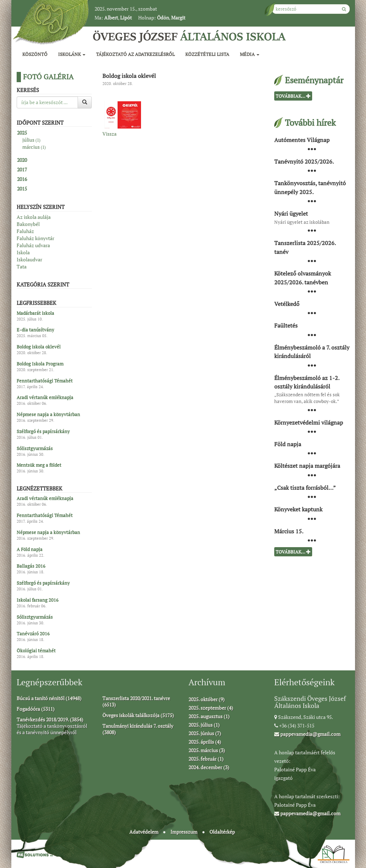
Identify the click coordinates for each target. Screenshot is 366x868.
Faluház (25, 231)
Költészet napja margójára (307, 466)
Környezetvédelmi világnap (309, 422)
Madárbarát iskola (35, 313)
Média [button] (250, 54)
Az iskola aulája (34, 217)
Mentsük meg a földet (39, 465)
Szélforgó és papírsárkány (43, 431)
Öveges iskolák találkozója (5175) (138, 715)
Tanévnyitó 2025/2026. (304, 161)
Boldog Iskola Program (40, 364)
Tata (22, 266)
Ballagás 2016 (31, 566)
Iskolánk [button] (72, 54)
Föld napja (288, 444)
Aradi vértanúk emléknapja (45, 398)
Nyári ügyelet (291, 214)
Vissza (109, 134)
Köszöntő (35, 54)
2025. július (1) (204, 725)
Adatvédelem (144, 832)
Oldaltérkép (222, 832)
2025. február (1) (206, 759)
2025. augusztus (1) (209, 716)
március (34, 147)
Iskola (23, 252)
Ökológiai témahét (36, 651)
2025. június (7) (205, 733)
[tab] (54, 133)
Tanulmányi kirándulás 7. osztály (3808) (138, 729)
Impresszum (184, 832)
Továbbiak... (293, 96)
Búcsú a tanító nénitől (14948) (49, 698)
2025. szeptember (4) (211, 708)
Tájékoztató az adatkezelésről (135, 54)
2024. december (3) (209, 767)
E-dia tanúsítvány (35, 330)
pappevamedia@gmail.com (307, 734)
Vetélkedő (287, 304)
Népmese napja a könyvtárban (48, 415)
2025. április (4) (205, 742)
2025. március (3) (207, 750)
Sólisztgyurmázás (35, 448)
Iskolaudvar (29, 259)
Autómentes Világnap (302, 140)
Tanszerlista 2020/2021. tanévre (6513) (136, 701)
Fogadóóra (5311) (36, 709)
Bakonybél (28, 224)
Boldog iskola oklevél (39, 347)
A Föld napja (30, 549)
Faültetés (286, 325)
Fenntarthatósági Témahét (45, 381)
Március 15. (289, 531)
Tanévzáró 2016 (33, 634)
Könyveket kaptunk (298, 509)
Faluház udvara (33, 245)
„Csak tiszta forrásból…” (305, 487)
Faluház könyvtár (35, 238)
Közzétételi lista (207, 54)
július (31, 140)
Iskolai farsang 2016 (38, 600)
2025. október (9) (207, 699)
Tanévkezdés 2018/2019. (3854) (50, 719)
